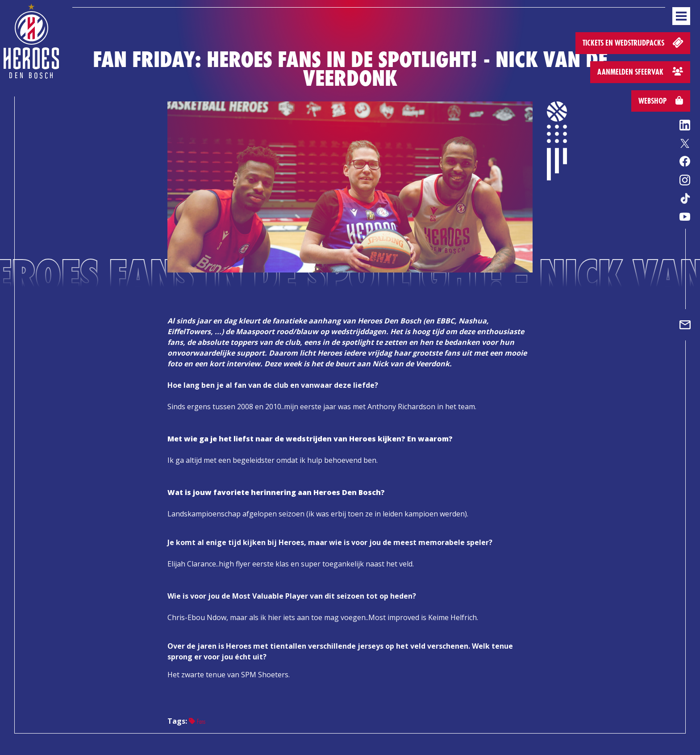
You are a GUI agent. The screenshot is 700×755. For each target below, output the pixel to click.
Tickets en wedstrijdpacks (634, 42)
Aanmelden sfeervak (640, 72)
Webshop (661, 101)
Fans (197, 721)
